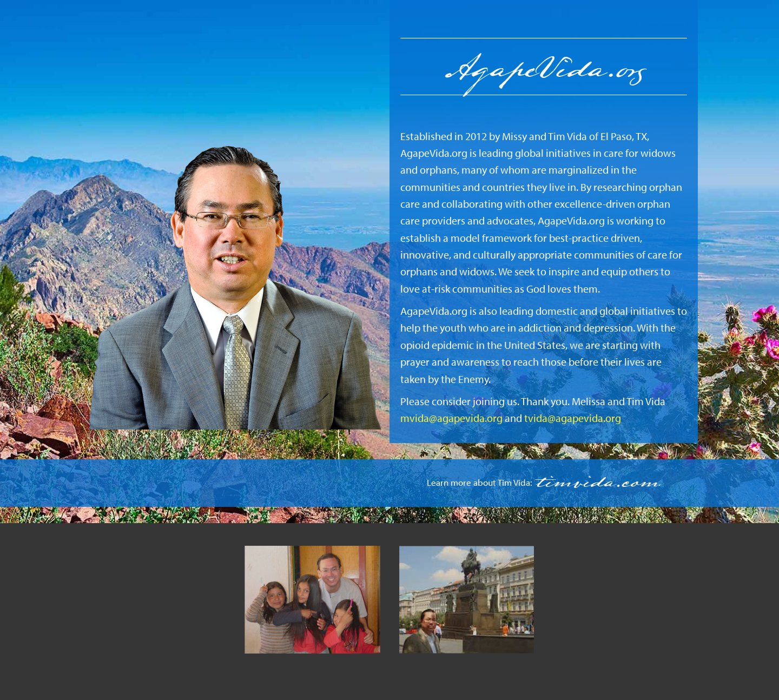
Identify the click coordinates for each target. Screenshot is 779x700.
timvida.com (596, 483)
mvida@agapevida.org (451, 418)
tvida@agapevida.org (573, 418)
